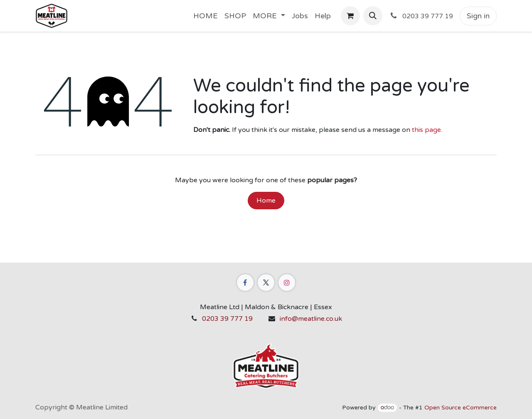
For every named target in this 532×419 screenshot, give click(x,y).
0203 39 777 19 (227, 319)
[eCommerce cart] (350, 16)
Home (266, 201)
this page (426, 130)
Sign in (478, 16)
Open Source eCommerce (461, 408)
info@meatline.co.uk (311, 319)
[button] (373, 16)
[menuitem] (206, 16)
